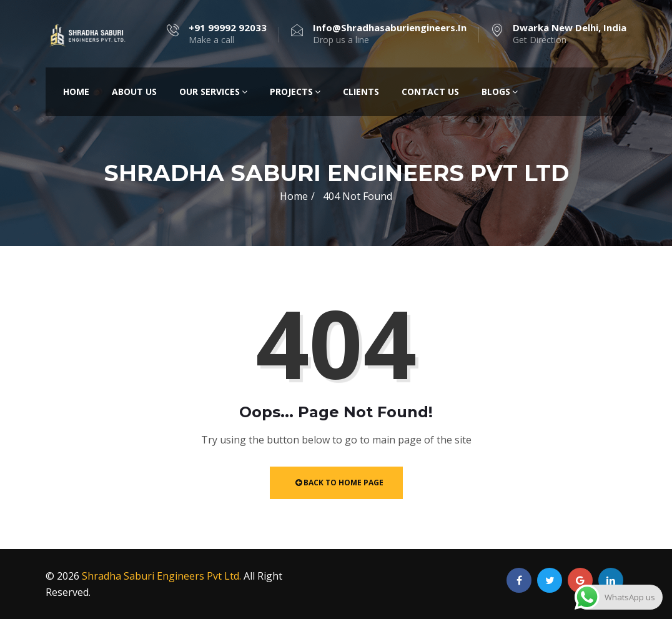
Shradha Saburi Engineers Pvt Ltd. (161, 576)
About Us (134, 92)
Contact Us (430, 92)
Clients (361, 92)
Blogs (500, 92)
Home (76, 92)
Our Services (213, 92)
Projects (295, 92)
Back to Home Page (339, 483)
